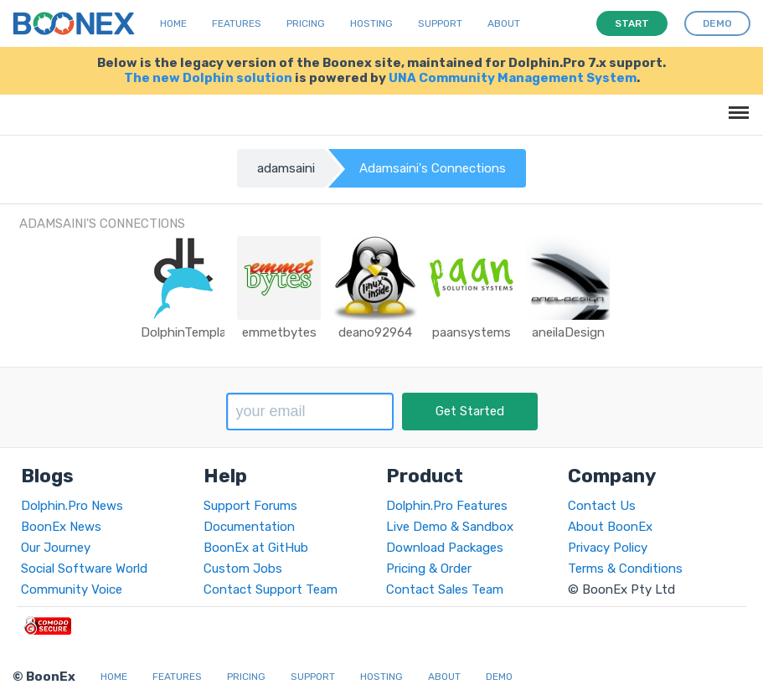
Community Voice (72, 589)
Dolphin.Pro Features (447, 506)
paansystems (472, 332)
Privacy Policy (608, 548)
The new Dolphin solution (208, 78)
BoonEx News (61, 527)
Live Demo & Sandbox (450, 527)
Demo (499, 677)
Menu (736, 104)
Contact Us (602, 506)
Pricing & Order (429, 569)
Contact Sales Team (445, 589)
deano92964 (375, 332)
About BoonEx (610, 527)
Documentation (249, 527)
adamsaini (286, 168)
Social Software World (84, 569)
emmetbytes (279, 332)
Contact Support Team (271, 589)
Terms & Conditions (625, 569)
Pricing (306, 23)
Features (237, 23)
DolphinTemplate (190, 332)
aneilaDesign (568, 332)
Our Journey (56, 548)
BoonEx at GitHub (256, 548)
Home (173, 23)
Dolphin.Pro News (72, 506)
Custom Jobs (243, 569)
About (504, 23)
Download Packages (445, 548)
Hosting (371, 23)
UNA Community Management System (513, 78)
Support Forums (250, 506)
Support (440, 23)
